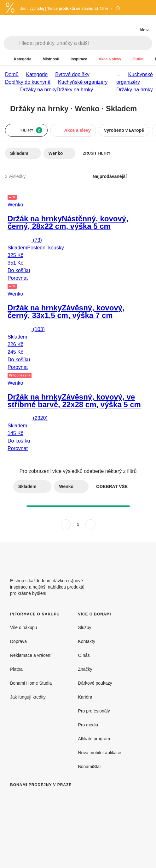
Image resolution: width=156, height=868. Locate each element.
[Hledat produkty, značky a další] (86, 43)
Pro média (88, 725)
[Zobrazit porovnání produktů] (119, 25)
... (118, 74)
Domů (12, 74)
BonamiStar (90, 767)
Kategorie (37, 74)
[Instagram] (141, 557)
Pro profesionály (94, 711)
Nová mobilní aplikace (100, 753)
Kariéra (85, 697)
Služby (85, 627)
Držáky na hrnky (75, 90)
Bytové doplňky (72, 74)
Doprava (18, 641)
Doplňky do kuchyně (28, 82)
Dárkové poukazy (95, 683)
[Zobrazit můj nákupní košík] (131, 24)
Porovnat (18, 278)
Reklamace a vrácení (31, 655)
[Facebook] (126, 557)
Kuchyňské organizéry (83, 82)
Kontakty (87, 641)
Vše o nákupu (24, 627)
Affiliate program (94, 739)
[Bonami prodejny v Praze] (62, 824)
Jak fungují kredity (28, 697)
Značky (85, 669)
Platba (16, 669)
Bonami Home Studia (31, 683)
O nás (84, 655)
